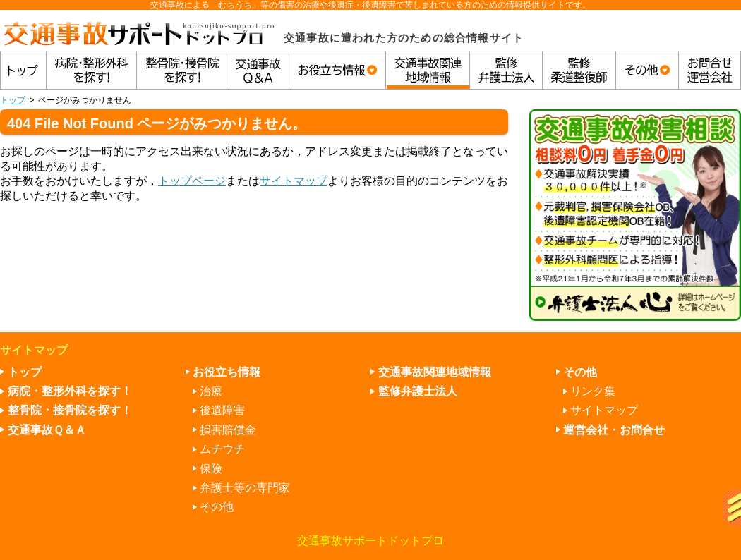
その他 (217, 507)
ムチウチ (222, 449)
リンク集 (593, 391)
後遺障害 (222, 410)
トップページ (192, 181)
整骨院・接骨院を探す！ (70, 410)
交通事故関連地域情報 (435, 372)
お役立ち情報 (227, 372)
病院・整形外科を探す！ (70, 391)
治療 (211, 391)
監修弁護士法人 (418, 391)
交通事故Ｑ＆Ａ (47, 430)
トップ (13, 100)
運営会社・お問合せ (614, 430)
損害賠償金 (228, 430)
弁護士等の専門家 (245, 488)
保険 (211, 469)
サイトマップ (294, 181)
